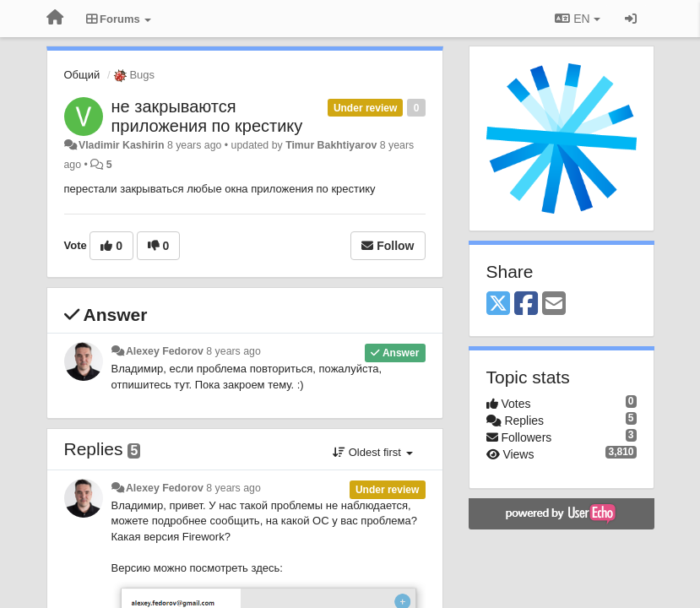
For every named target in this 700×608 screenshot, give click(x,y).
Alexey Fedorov (165, 351)
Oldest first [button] (372, 452)
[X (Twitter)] (498, 304)
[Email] (554, 304)
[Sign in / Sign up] (631, 19)
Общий (82, 75)
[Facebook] (526, 304)
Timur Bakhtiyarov (331, 145)
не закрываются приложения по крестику (207, 116)
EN (577, 19)
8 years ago (233, 351)
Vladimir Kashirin (122, 145)
